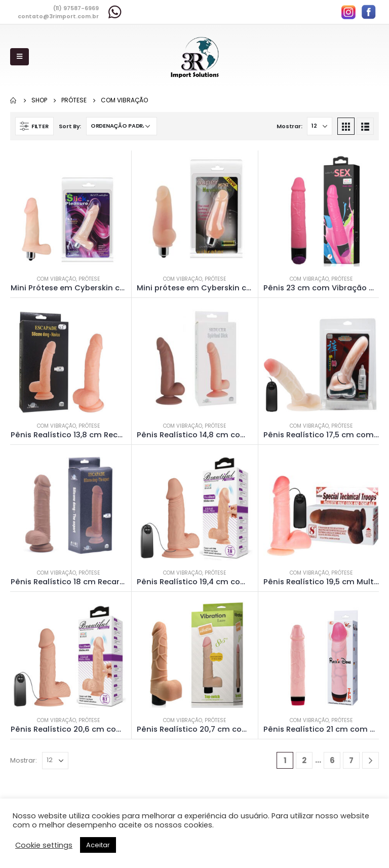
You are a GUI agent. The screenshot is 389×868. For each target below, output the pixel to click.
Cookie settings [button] (44, 845)
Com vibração (56, 279)
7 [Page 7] (351, 760)
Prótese (89, 279)
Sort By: (70, 126)
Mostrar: (289, 126)
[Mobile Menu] (20, 57)
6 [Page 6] (332, 760)
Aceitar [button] (98, 845)
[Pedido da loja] (122, 126)
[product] (68, 208)
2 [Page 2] (304, 760)
